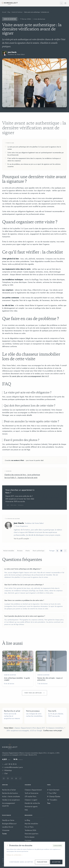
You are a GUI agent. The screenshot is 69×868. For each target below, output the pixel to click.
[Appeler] (61, 3)
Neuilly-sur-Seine (8, 820)
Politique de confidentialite (15, 855)
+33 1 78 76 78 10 (9, 764)
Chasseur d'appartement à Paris (13, 753)
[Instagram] (8, 778)
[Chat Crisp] (20, 778)
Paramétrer (42, 862)
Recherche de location (10, 793)
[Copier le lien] (65, 551)
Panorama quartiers (31, 834)
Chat (5, 773)
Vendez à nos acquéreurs (11, 800)
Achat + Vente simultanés (11, 796)
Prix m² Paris (29, 827)
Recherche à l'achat (9, 790)
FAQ (26, 810)
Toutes (4, 834)
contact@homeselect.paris (12, 767)
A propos (28, 840)
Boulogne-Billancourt (9, 824)
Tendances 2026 (30, 830)
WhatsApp (7, 770)
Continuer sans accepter (21, 862)
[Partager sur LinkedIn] (61, 551)
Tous (49, 803)
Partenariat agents (31, 807)
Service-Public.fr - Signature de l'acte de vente (21, 478)
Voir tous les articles (33, 693)
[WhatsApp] (16, 778)
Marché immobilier (31, 824)
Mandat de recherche (32, 803)
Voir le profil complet (22, 539)
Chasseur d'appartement (33, 790)
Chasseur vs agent (31, 800)
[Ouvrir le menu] (65, 3)
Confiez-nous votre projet (53, 731)
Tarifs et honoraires (31, 793)
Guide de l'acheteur (17, 12)
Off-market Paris (30, 796)
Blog (9, 12)
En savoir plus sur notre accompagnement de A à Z (29, 376)
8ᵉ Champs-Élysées (54, 796)
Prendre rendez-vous (50, 498)
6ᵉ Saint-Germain (53, 790)
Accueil (4, 12)
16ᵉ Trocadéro (52, 800)
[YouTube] (12, 778)
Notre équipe (30, 837)
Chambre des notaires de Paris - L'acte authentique (22, 475)
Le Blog (27, 820)
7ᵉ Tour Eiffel (52, 793)
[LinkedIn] (4, 778)
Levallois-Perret (8, 827)
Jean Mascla (19, 523)
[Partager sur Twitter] (57, 551)
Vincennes (6, 830)
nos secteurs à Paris (17, 460)
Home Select (9, 728)
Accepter (56, 862)
